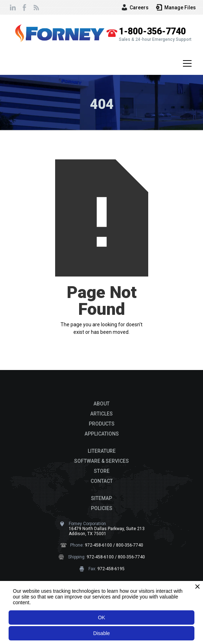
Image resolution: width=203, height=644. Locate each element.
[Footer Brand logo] (102, 388)
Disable (101, 633)
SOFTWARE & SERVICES (101, 461)
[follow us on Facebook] (24, 7)
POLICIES (102, 508)
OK (101, 617)
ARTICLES (101, 414)
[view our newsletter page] (36, 7)
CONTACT (102, 481)
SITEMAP (101, 498)
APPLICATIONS (102, 434)
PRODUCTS (102, 424)
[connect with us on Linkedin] (13, 7)
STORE (102, 471)
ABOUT (101, 404)
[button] (186, 63)
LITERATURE (102, 451)
